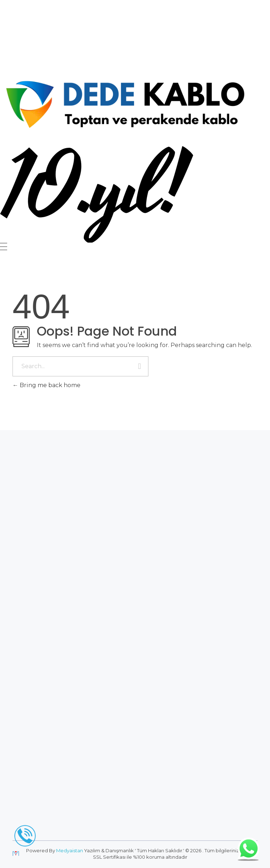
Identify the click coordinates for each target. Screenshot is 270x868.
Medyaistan (70, 850)
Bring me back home (46, 385)
